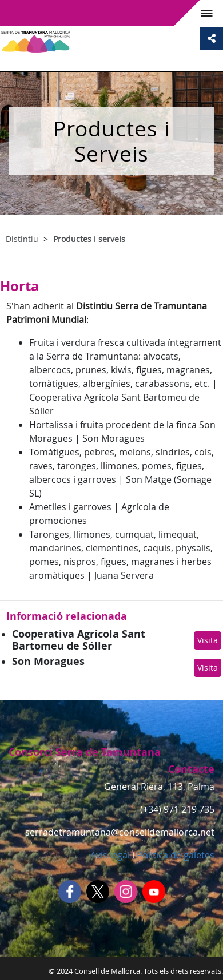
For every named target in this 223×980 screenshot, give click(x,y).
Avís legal (110, 855)
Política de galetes (174, 855)
